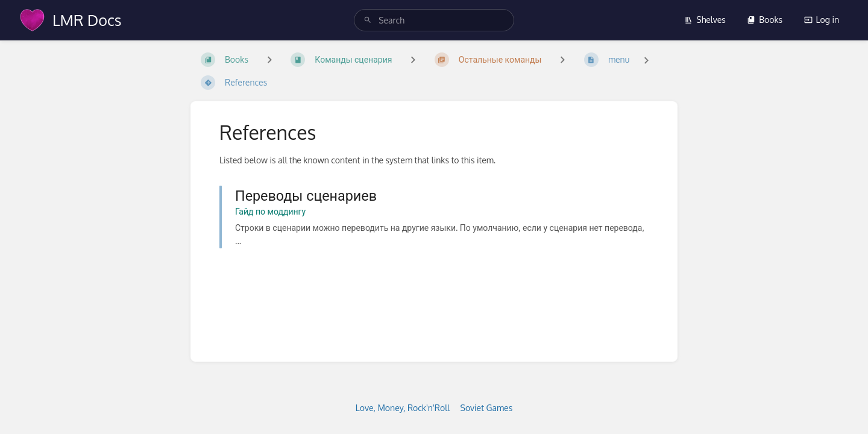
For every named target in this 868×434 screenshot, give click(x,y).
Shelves (705, 20)
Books (765, 20)
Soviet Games (487, 408)
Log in (822, 20)
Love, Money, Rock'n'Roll (403, 408)
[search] (434, 20)
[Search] (368, 20)
